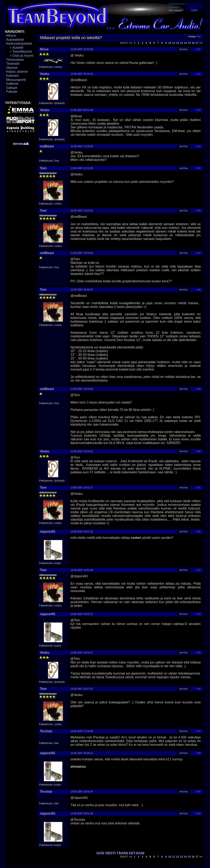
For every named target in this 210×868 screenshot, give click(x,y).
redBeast (47, 146)
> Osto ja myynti (20, 56)
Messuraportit (16, 80)
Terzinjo (46, 731)
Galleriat (12, 84)
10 (170, 43)
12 (177, 43)
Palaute (12, 92)
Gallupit (12, 88)
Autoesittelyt (15, 40)
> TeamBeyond (19, 51)
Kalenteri (13, 76)
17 (197, 43)
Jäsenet (12, 68)
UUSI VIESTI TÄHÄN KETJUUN (120, 853)
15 (189, 43)
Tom (199, 37)
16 (193, 43)
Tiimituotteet (15, 60)
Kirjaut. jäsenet (17, 72)
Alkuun (11, 36)
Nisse (44, 49)
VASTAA (184, 49)
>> (201, 43)
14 (185, 43)
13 (181, 43)
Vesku (45, 74)
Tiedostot (13, 64)
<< (131, 43)
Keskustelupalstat (19, 44)
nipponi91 (48, 532)
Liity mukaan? (176, 10)
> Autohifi (15, 48)
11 (173, 43)
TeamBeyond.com (197, 866)
